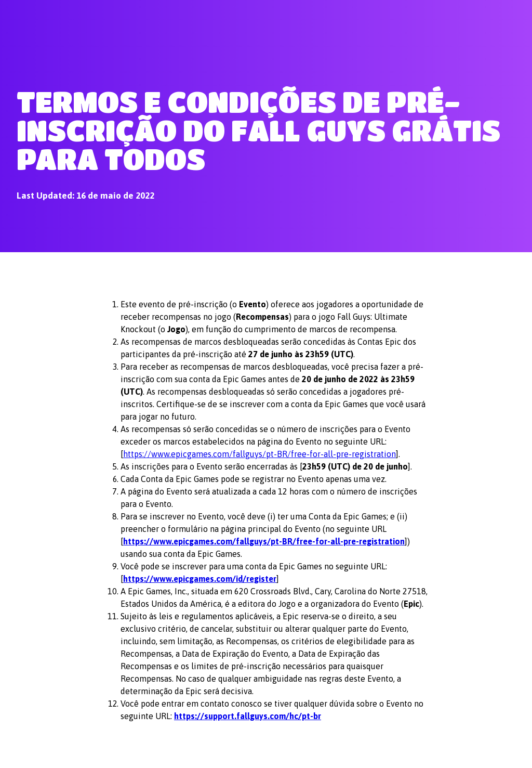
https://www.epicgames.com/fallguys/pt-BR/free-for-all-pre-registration (260, 454)
